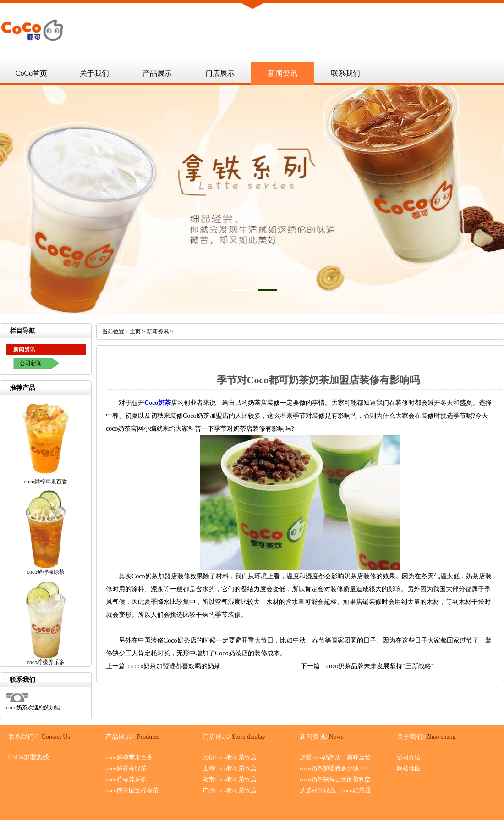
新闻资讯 (283, 73)
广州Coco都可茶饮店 (230, 790)
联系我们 (345, 73)
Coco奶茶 (158, 403)
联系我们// (23, 737)
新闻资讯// (314, 737)
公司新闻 (31, 363)
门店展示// (217, 737)
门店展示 (220, 73)
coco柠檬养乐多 (126, 779)
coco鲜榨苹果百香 (129, 757)
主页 (135, 332)
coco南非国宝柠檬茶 (132, 790)
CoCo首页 (31, 73)
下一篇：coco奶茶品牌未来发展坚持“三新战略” (367, 666)
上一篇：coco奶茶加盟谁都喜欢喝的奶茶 (163, 666)
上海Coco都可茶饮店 (230, 768)
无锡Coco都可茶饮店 (230, 757)
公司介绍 (409, 757)
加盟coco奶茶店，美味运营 (335, 757)
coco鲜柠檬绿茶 (126, 768)
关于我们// (411, 737)
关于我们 (94, 73)
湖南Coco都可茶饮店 (230, 779)
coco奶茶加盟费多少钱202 (334, 768)
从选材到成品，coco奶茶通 (335, 790)
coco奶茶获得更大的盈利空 (335, 779)
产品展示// (120, 737)
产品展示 (157, 73)
